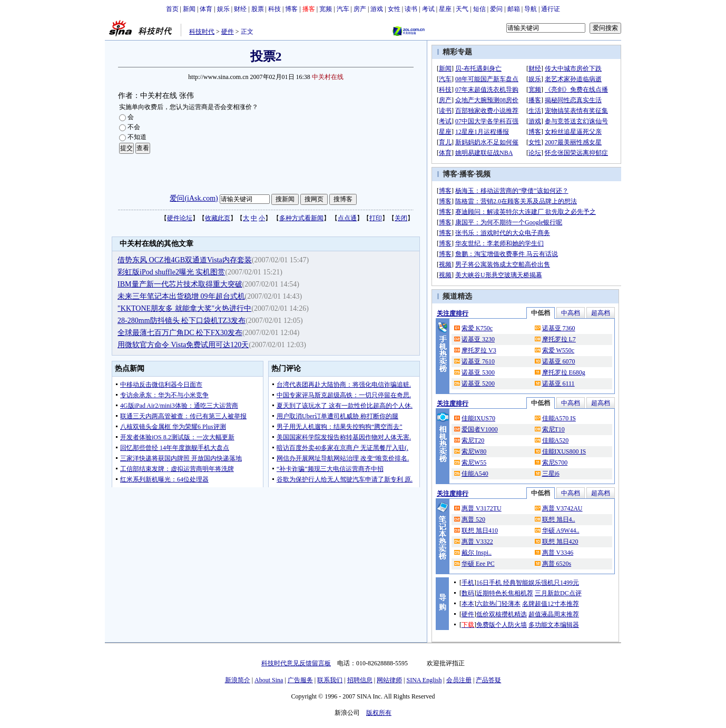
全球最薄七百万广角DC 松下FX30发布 (180, 333)
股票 (258, 9)
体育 (206, 9)
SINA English (424, 680)
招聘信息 (360, 680)
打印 (376, 218)
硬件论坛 (180, 218)
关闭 (401, 218)
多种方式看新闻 (301, 218)
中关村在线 (328, 77)
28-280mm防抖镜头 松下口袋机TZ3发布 (181, 321)
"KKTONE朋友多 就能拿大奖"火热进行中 (184, 308)
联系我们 (330, 680)
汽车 (343, 9)
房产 (360, 9)
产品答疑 (488, 680)
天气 (462, 9)
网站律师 (389, 680)
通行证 (551, 9)
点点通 (347, 218)
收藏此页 (218, 218)
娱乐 (223, 9)
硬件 (228, 32)
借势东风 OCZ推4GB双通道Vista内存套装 (185, 260)
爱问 (496, 9)
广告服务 (300, 680)
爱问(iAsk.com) (194, 198)
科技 (274, 9)
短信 (479, 9)
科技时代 (202, 32)
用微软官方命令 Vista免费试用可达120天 (183, 345)
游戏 (377, 9)
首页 (172, 9)
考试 (428, 9)
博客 (291, 9)
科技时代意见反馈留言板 (296, 663)
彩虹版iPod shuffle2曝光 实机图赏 (171, 272)
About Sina (269, 680)
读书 (411, 9)
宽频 (326, 9)
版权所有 (379, 713)
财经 (240, 9)
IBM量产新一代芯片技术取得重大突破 (180, 284)
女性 (394, 9)
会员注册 (459, 680)
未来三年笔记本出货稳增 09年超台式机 (181, 296)
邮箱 (514, 9)
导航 (531, 9)
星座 (445, 9)
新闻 (189, 9)
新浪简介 (238, 680)
